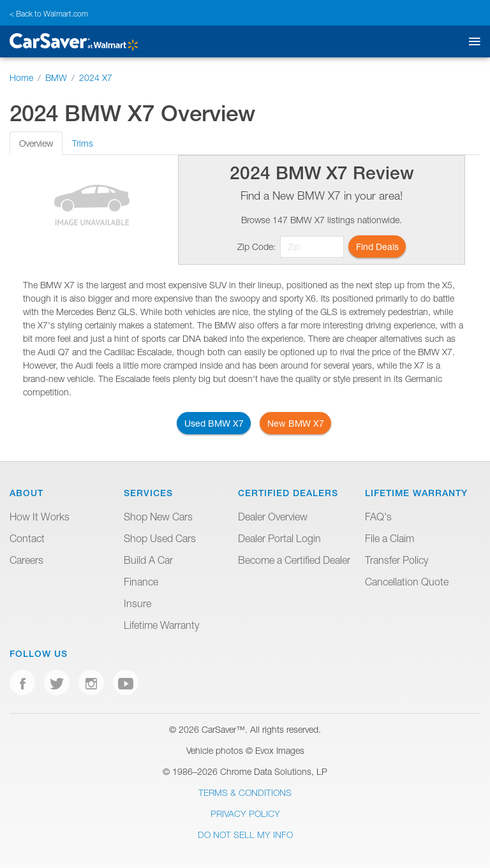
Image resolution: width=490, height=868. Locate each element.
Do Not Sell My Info (245, 835)
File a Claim (390, 538)
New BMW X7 (296, 423)
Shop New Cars (158, 517)
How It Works (40, 517)
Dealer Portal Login (279, 538)
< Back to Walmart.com (49, 14)
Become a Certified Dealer (294, 560)
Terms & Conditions (245, 792)
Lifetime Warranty (161, 625)
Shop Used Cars (160, 538)
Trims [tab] (83, 143)
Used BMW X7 (214, 423)
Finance (141, 582)
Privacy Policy (245, 813)
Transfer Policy (397, 560)
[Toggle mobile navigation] (472, 42)
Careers (26, 560)
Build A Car (148, 560)
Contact (27, 538)
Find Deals (377, 246)
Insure (137, 603)
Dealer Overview (273, 517)
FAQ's (378, 517)
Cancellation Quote (407, 582)
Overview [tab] (36, 143)
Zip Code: (256, 246)
